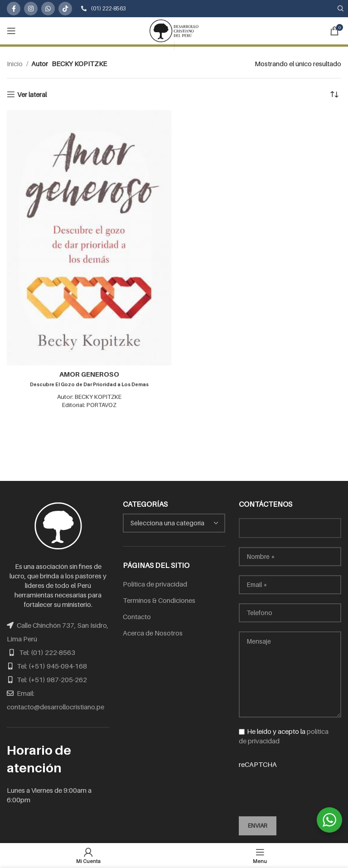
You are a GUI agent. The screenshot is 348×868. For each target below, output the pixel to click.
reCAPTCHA (290, 782)
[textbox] (167, 523)
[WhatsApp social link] (48, 9)
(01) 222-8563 (104, 8)
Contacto (137, 616)
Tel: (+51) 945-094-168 (52, 666)
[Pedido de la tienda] (334, 94)
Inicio (15, 63)
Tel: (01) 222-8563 (47, 652)
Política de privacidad (155, 584)
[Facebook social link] (14, 9)
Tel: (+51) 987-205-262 (52, 679)
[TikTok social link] (65, 9)
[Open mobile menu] (11, 31)
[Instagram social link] (31, 9)
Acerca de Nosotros (153, 633)
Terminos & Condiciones (159, 600)
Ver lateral (32, 94)
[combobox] (174, 523)
